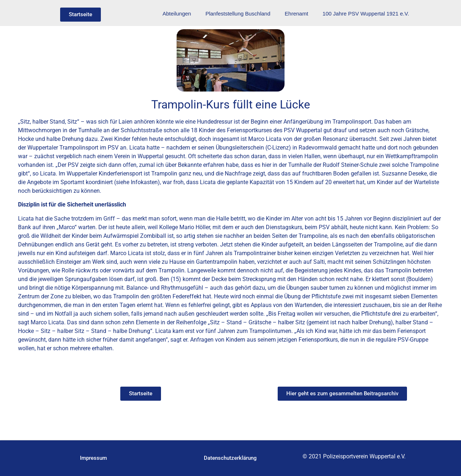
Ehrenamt (297, 14)
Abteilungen (177, 14)
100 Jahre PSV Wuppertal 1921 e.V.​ (366, 14)
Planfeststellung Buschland (238, 14)
